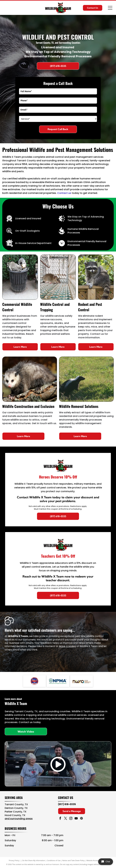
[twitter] (66, 819)
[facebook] (60, 819)
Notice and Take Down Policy (74, 860)
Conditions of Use (54, 860)
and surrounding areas (19, 819)
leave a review (67, 646)
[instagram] (71, 819)
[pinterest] (81, 819)
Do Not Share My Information (34, 860)
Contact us (64, 193)
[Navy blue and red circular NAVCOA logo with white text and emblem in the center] (34, 681)
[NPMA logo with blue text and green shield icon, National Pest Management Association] (58, 681)
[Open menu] (110, 8)
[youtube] (76, 819)
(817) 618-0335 (67, 804)
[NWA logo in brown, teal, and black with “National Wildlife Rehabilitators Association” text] (82, 681)
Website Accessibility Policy (97, 860)
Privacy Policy (14, 860)
